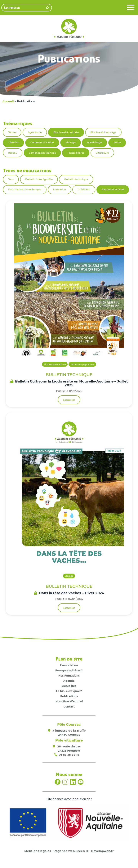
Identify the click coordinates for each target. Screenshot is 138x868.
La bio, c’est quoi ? (69, 691)
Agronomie (35, 132)
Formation (60, 189)
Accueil (8, 101)
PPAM (117, 142)
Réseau (13, 153)
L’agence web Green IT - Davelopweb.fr (84, 851)
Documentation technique (25, 189)
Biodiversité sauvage (103, 132)
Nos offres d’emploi (69, 701)
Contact (69, 707)
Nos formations (69, 676)
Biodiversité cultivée (66, 132)
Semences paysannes (42, 153)
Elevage (71, 142)
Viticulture (102, 153)
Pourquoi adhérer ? (69, 670)
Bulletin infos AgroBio (39, 179)
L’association (69, 665)
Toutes (12, 132)
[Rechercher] (47, 8)
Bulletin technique (76, 179)
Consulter (69, 400)
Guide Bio (84, 189)
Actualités (69, 686)
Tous (11, 179)
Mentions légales (38, 851)
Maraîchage (94, 142)
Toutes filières (76, 153)
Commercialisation (42, 142)
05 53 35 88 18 (69, 755)
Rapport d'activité (113, 189)
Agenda (69, 681)
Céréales (13, 142)
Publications (69, 696)
